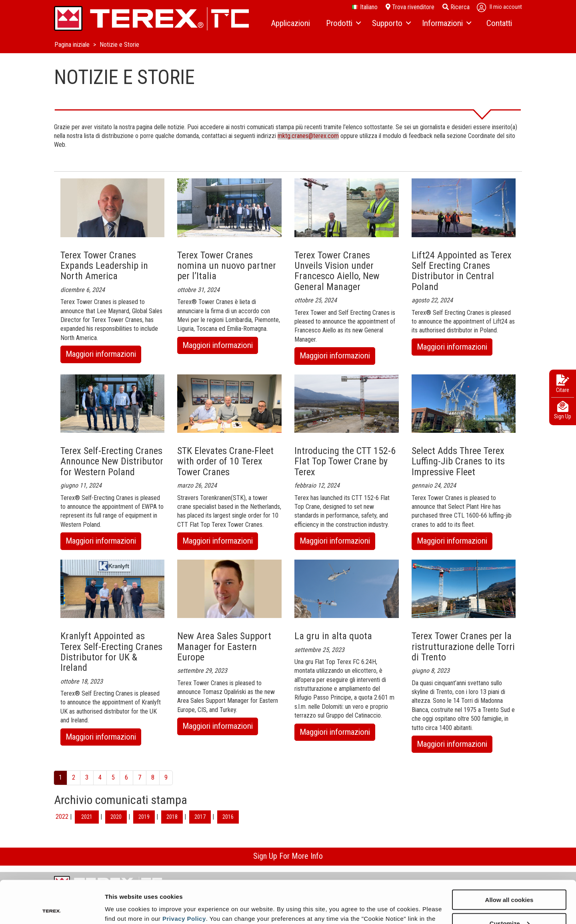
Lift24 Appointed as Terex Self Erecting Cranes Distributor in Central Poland (462, 271)
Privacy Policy (184, 876)
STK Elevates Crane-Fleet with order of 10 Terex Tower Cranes (225, 461)
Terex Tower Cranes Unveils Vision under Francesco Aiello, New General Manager (337, 271)
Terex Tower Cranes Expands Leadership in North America (104, 266)
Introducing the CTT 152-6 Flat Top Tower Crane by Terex (345, 461)
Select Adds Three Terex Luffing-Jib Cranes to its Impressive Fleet (458, 461)
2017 (200, 817)
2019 (144, 817)
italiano (365, 7)
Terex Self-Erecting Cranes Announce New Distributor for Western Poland (112, 461)
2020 (116, 817)
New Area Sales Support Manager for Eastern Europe (224, 647)
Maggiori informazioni (103, 355)
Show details (123, 908)
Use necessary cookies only (509, 904)
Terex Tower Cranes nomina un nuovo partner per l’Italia (227, 266)
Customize (510, 881)
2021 (87, 817)
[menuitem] (290, 24)
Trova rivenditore (410, 7)
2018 (172, 817)
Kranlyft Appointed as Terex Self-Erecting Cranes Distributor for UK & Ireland (111, 652)
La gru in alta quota (333, 636)
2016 (228, 817)
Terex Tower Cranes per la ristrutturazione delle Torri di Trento (463, 647)
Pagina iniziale (73, 45)
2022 (62, 817)
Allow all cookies (509, 857)
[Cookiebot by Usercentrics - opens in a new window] (52, 908)
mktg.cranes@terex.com (308, 136)
